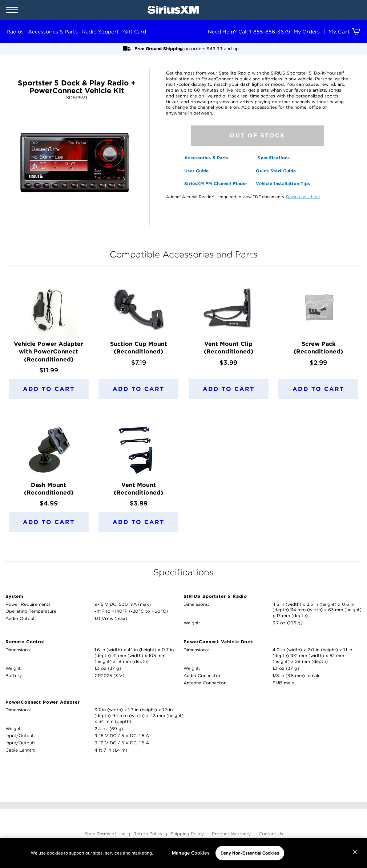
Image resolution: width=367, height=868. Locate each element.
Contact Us (271, 834)
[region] (183, 853)
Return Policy (149, 834)
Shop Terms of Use (106, 834)
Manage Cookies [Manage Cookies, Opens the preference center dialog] (191, 853)
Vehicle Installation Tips (283, 183)
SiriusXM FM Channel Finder (216, 183)
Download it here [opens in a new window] (303, 197)
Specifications (273, 158)
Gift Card (135, 32)
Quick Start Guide (276, 171)
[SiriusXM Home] (173, 10)
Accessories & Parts (206, 158)
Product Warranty (232, 834)
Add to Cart (49, 389)
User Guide (196, 171)
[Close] (355, 852)
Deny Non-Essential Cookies (250, 853)
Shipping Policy (188, 834)
